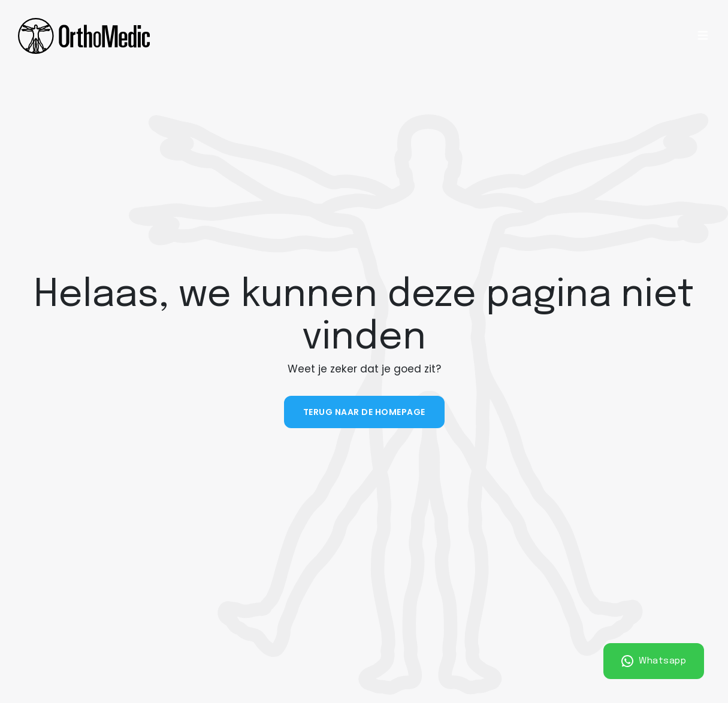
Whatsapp (654, 661)
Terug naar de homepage (364, 412)
